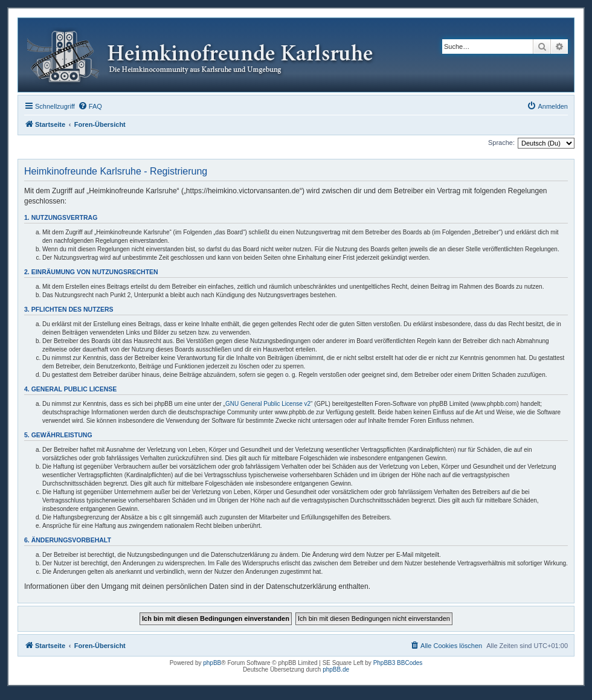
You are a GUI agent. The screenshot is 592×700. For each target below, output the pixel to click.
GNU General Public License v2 (268, 404)
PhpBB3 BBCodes (398, 663)
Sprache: (501, 143)
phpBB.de (336, 669)
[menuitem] (90, 106)
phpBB (212, 663)
